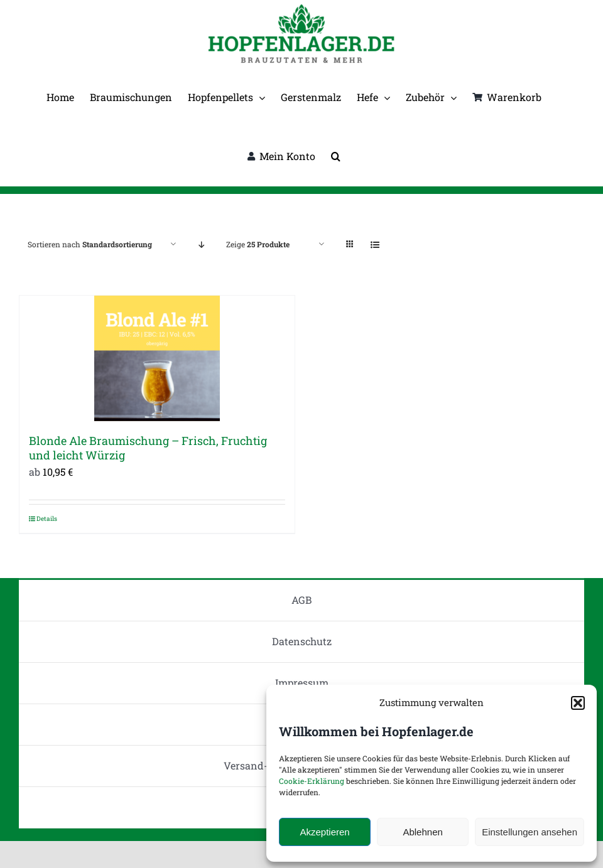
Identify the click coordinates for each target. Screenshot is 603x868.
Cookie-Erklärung (312, 781)
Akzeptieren (324, 832)
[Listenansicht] (375, 244)
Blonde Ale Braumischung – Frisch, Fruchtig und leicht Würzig (148, 448)
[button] (578, 703)
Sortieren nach (90, 244)
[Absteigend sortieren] (201, 244)
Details (47, 519)
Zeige (258, 244)
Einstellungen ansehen (530, 832)
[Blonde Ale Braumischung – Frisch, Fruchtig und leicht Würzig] (157, 358)
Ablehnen (422, 832)
